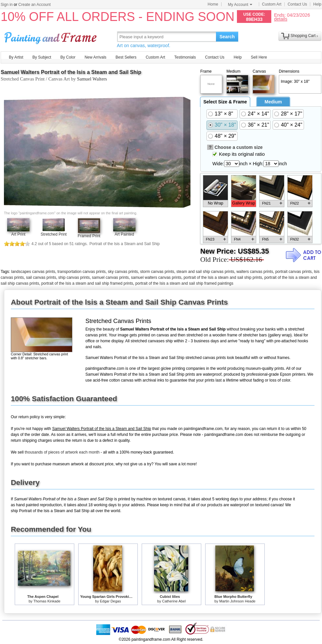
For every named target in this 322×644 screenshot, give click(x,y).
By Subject (42, 57)
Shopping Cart (303, 36)
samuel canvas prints (110, 277)
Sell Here (259, 57)
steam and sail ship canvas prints (205, 272)
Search (227, 37)
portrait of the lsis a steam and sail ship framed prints (87, 283)
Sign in (7, 5)
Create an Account (35, 5)
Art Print (18, 234)
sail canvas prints (41, 277)
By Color (68, 57)
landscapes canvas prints (33, 272)
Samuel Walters (92, 79)
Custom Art (272, 4)
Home (213, 4)
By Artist (16, 57)
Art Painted (124, 234)
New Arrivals (95, 57)
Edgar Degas (110, 601)
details (280, 19)
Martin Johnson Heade (237, 601)
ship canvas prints (74, 277)
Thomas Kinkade (47, 601)
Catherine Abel (174, 601)
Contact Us (297, 4)
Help (317, 4)
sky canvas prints (123, 272)
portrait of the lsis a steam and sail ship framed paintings (184, 283)
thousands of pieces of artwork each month (62, 452)
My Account (240, 5)
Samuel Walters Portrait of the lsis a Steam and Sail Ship (71, 72)
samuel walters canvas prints (156, 277)
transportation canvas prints (81, 272)
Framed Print (89, 236)
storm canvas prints (157, 272)
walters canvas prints (255, 272)
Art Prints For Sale (51, 36)
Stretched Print (54, 234)
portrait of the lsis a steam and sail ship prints (223, 277)
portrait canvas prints (293, 272)
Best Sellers (126, 57)
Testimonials (185, 57)
